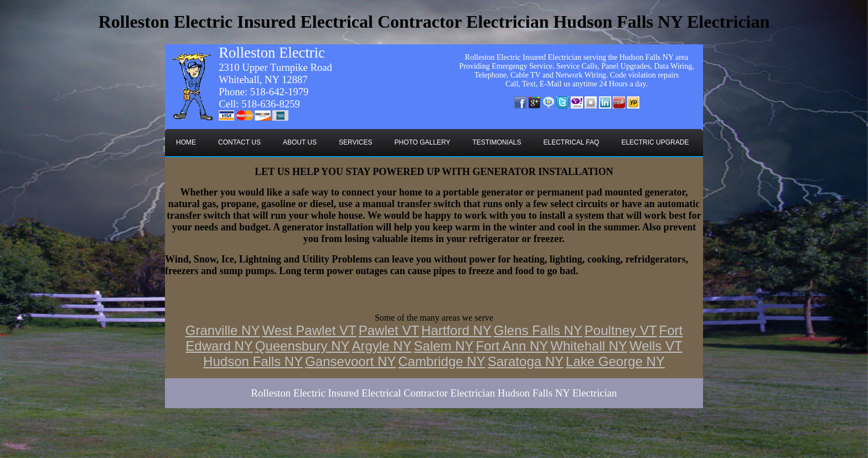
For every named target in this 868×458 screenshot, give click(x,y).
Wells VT (656, 346)
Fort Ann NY (512, 346)
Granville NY (223, 330)
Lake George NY (615, 361)
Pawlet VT (389, 330)
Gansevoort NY (350, 361)
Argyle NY (382, 346)
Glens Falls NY (538, 330)
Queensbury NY (303, 346)
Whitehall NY (589, 346)
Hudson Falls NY (253, 361)
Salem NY (444, 346)
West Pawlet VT (309, 330)
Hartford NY (456, 330)
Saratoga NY (526, 361)
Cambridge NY (441, 361)
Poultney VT (621, 330)
